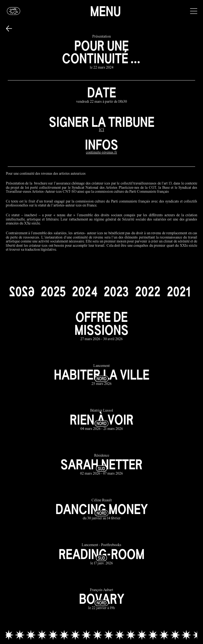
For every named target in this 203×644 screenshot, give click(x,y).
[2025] (53, 291)
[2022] (148, 291)
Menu (105, 11)
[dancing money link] (102, 510)
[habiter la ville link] (102, 375)
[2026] (22, 291)
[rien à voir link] (102, 420)
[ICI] (101, 130)
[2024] (85, 291)
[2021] (179, 291)
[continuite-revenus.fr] (101, 153)
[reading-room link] (102, 555)
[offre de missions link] (102, 326)
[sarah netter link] (102, 465)
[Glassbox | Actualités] (14, 11)
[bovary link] (102, 599)
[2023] (116, 291)
